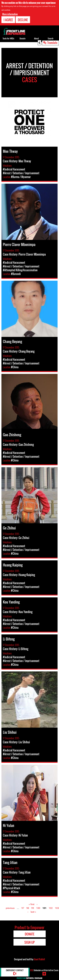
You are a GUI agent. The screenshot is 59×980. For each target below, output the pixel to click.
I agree (8, 20)
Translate (52, 43)
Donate (22, 38)
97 (23, 908)
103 (57, 908)
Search (51, 38)
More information (10, 14)
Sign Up (29, 942)
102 (51, 908)
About (36, 38)
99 (33, 908)
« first (32, 904)
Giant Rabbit (39, 959)
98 (28, 908)
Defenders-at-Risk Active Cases (44, 970)
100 (38, 908)
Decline (23, 20)
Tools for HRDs (8, 38)
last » (33, 912)
